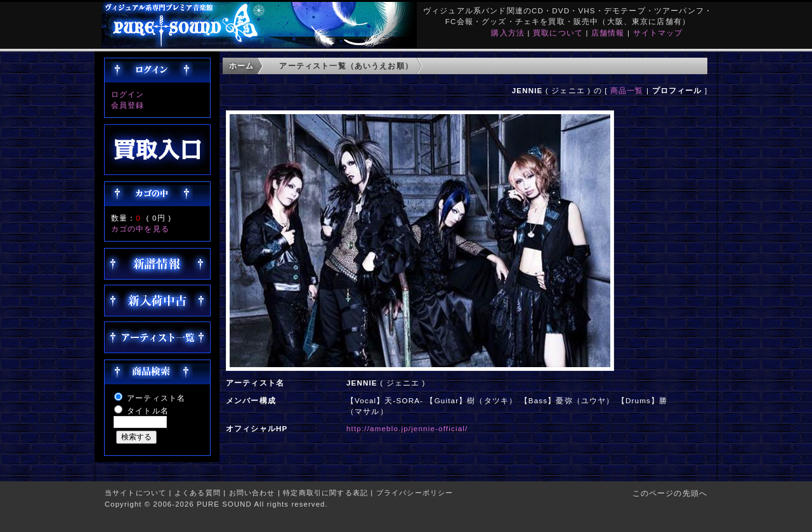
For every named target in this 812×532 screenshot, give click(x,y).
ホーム (241, 66)
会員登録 (128, 105)
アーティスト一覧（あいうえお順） (346, 66)
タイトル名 (148, 411)
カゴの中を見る (140, 229)
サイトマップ (658, 33)
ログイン (128, 94)
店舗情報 (608, 33)
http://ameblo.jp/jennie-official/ (407, 428)
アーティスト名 (156, 398)
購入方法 (508, 33)
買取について (558, 33)
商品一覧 (627, 90)
